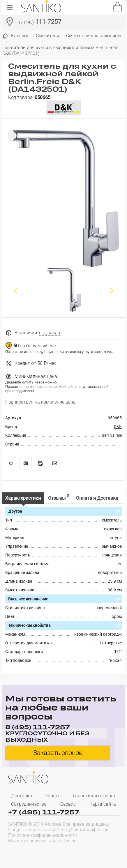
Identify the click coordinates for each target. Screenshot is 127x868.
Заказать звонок (58, 753)
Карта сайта (103, 804)
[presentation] (45, 852)
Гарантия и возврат (95, 796)
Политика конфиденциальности (43, 835)
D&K (118, 427)
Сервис (68, 804)
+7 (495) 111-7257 (44, 812)
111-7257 (40, 22)
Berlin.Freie (112, 435)
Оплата (53, 796)
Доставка (22, 796)
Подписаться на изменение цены (41, 402)
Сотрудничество (29, 804)
